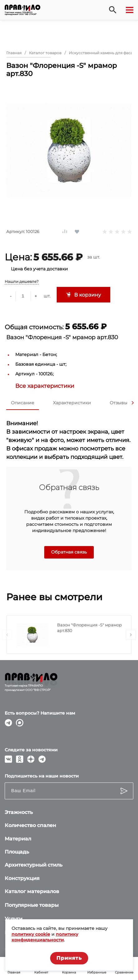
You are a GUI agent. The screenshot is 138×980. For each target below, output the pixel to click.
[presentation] (133, 403)
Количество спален (30, 825)
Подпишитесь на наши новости (42, 776)
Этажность (19, 812)
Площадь (17, 852)
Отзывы (119, 403)
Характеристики (72, 403)
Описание (23, 403)
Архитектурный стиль (33, 865)
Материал (18, 839)
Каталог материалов (32, 891)
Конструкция (22, 878)
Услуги (14, 919)
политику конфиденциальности (45, 937)
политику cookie (31, 934)
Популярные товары (32, 905)
